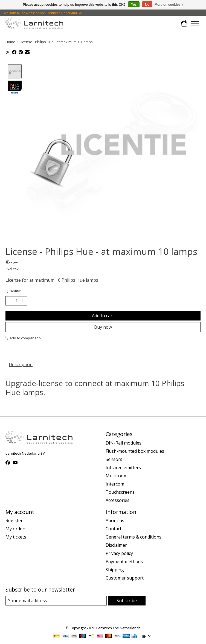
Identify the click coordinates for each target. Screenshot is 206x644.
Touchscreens (120, 492)
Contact (114, 529)
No (147, 5)
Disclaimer (116, 545)
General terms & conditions (134, 537)
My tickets (16, 537)
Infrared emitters (123, 467)
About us (115, 521)
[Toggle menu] (195, 23)
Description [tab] (21, 364)
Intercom (115, 484)
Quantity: (13, 291)
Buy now (103, 327)
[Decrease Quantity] (11, 301)
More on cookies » (169, 5)
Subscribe (127, 601)
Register (14, 521)
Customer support (125, 578)
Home (10, 42)
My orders (16, 529)
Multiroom (117, 476)
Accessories (117, 500)
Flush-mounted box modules (135, 451)
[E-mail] (56, 601)
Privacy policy (119, 554)
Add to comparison (23, 338)
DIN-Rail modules (124, 443)
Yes (134, 5)
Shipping (115, 570)
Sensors (114, 459)
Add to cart (103, 316)
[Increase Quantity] (22, 301)
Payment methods (124, 562)
